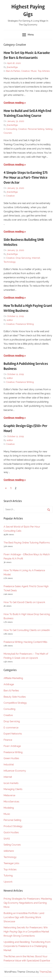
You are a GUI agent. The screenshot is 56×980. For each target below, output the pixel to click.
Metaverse (9, 795)
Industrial (9, 765)
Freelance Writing (25, 324)
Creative (25, 71)
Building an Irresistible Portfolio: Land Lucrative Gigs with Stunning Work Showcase (24, 917)
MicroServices (11, 802)
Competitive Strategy (15, 703)
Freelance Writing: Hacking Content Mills (25, 642)
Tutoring (8, 876)
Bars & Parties (13, 71)
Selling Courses (12, 845)
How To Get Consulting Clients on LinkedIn (27, 630)
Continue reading (14, 103)
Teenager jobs (11, 863)
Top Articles (44, 71)
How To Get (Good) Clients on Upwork (24, 602)
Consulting (12, 129)
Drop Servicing (23, 258)
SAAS (7, 839)
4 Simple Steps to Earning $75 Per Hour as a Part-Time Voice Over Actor (26, 178)
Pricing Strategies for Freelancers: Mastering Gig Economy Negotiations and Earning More (28, 903)
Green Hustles (11, 758)
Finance (8, 740)
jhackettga (12, 67)
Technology (10, 262)
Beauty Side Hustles (15, 697)
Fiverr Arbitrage (12, 746)
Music (34, 71)
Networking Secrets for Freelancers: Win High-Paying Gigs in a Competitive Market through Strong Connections (26, 932)
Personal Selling (36, 129)
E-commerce (11, 728)
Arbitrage (9, 684)
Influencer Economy (15, 771)
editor (10, 320)
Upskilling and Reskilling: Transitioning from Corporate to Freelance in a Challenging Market (27, 946)
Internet (36, 258)
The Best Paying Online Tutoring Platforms (27, 543)
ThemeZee (45, 972)
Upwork (8, 882)
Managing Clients (13, 789)
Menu (28, 35)
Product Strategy (13, 826)
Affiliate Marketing (13, 678)
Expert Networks (13, 734)
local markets (11, 783)
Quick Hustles (11, 832)
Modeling (9, 808)
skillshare (9, 851)
